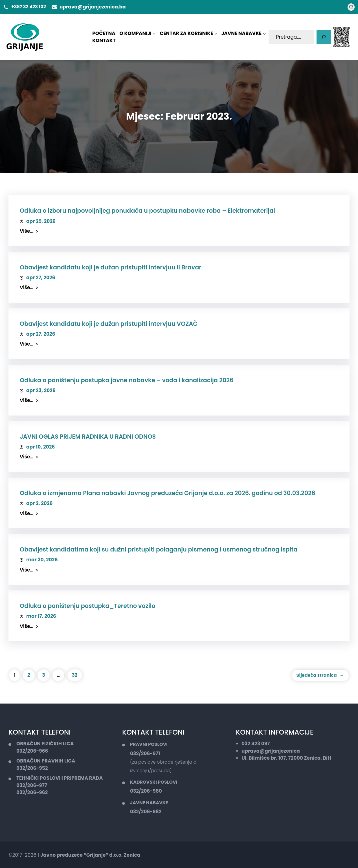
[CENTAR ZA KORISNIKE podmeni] (216, 34)
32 (75, 675)
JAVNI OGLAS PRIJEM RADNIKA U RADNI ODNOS (88, 437)
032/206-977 (32, 785)
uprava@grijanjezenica (271, 751)
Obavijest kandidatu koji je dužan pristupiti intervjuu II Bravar (111, 267)
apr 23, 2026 (41, 390)
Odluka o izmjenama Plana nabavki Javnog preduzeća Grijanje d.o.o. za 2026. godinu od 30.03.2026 (168, 493)
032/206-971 (145, 753)
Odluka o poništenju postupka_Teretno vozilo (88, 606)
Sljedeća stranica (320, 675)
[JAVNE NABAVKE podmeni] (264, 34)
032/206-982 (146, 812)
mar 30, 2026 (42, 560)
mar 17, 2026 (41, 616)
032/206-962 (32, 792)
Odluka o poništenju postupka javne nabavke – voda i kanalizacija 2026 (127, 380)
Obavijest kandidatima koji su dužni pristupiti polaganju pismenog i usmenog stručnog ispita (159, 549)
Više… (27, 231)
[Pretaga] (324, 37)
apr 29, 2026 (41, 221)
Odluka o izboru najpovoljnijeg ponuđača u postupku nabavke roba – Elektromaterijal (147, 211)
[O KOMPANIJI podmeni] (154, 34)
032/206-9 (29, 768)
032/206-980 (146, 791)
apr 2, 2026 (39, 503)
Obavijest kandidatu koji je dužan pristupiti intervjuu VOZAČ (109, 324)
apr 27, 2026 (41, 278)
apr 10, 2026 (40, 447)
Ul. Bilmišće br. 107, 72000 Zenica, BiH (286, 758)
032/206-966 (32, 751)
